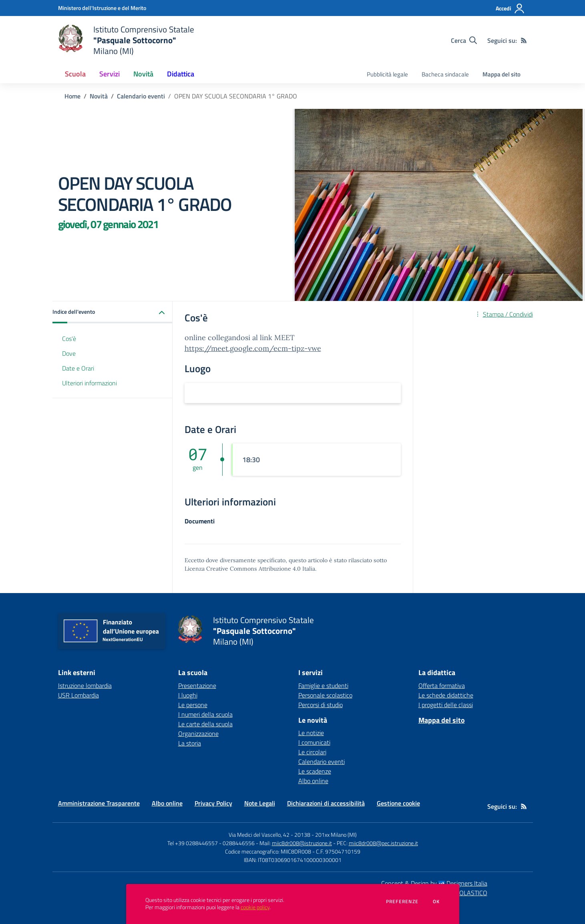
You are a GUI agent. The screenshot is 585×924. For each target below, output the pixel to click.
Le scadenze (315, 771)
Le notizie (311, 733)
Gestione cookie (398, 803)
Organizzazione (198, 734)
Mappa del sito (502, 74)
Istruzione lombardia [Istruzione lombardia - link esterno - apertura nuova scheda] (85, 685)
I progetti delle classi (446, 705)
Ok (436, 902)
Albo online (313, 781)
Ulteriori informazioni (89, 383)
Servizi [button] (110, 74)
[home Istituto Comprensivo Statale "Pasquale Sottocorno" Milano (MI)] (126, 40)
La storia (190, 743)
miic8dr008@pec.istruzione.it (383, 843)
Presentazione (197, 685)
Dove (69, 353)
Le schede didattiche (446, 695)
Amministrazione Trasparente (99, 803)
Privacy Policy (213, 803)
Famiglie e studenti (323, 685)
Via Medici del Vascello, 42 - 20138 (269, 835)
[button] (113, 312)
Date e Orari (78, 368)
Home (72, 96)
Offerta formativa (442, 685)
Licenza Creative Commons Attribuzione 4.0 (243, 569)
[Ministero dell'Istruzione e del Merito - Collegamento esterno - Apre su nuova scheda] (102, 8)
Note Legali (260, 803)
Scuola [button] (75, 74)
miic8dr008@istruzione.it (302, 843)
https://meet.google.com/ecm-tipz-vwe (253, 348)
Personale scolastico (325, 695)
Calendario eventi (141, 96)
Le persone (193, 705)
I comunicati (314, 742)
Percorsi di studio (321, 705)
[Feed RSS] (524, 40)
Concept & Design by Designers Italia (434, 883)
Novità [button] (143, 74)
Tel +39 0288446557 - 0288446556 (211, 843)
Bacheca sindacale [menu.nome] (445, 74)
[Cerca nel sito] (464, 40)
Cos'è (69, 339)
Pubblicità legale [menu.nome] (387, 74)
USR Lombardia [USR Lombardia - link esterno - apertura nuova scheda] (78, 695)
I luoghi (188, 695)
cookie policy (255, 907)
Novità (99, 96)
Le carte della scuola (205, 724)
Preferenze (402, 902)
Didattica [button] (181, 74)
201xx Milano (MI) (336, 835)
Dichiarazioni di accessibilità (326, 803)
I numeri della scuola (205, 714)
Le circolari (312, 752)
